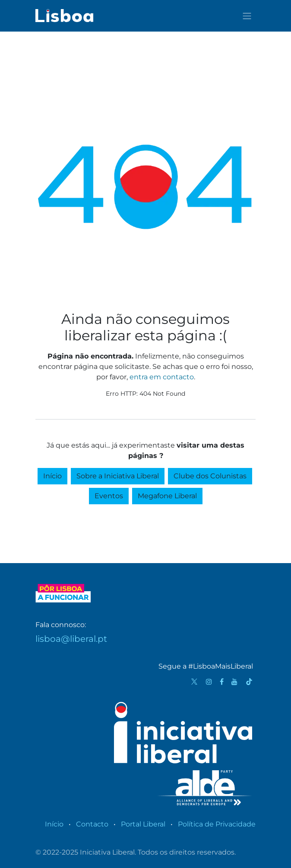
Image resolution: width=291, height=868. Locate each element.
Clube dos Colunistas (210, 476)
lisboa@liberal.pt (71, 639)
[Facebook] (222, 682)
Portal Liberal (143, 824)
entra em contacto (162, 377)
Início (52, 476)
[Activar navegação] (247, 16)
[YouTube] (234, 682)
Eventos (109, 496)
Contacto (92, 824)
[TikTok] (249, 682)
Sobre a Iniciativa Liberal (118, 476)
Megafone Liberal (167, 496)
